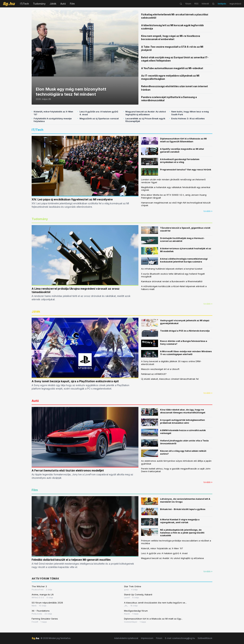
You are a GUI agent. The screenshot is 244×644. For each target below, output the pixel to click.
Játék (53, 4)
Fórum (159, 638)
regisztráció (235, 4)
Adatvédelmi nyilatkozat (126, 638)
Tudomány (39, 4)
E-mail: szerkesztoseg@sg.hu (180, 638)
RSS (196, 4)
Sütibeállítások (205, 638)
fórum (188, 4)
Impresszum (147, 638)
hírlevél (205, 4)
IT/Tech (24, 4)
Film (72, 4)
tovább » (208, 211)
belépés (222, 4)
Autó (63, 4)
